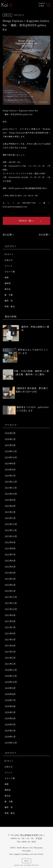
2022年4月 (10, 573)
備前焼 (8, 283)
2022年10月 (11, 536)
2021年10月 (11, 609)
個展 (7, 278)
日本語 (41, 6)
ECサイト (9, 254)
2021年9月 (10, 615)
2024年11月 (11, 451)
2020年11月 (11, 676)
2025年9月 (10, 445)
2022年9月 (10, 542)
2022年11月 (11, 530)
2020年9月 (10, 688)
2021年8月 (10, 621)
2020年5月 (10, 712)
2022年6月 (10, 561)
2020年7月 (10, 700)
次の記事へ (44, 235)
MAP (27, 861)
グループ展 (10, 272)
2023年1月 (10, 518)
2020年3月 (10, 725)
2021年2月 (10, 658)
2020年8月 (10, 694)
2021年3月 (10, 652)
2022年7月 (10, 555)
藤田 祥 (9, 301)
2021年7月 (10, 627)
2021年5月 (10, 640)
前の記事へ (9, 235)
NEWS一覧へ (27, 221)
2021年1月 (10, 664)
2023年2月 (10, 512)
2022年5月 (10, 567)
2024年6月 (10, 470)
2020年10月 (11, 682)
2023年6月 (10, 500)
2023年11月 (11, 488)
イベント (9, 266)
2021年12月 (11, 597)
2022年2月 (10, 585)
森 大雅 (9, 295)
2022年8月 (10, 549)
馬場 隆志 (10, 307)
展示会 (8, 289)
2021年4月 (10, 646)
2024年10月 (11, 457)
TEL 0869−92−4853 (26, 842)
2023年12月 (11, 482)
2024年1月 (10, 476)
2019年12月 (11, 743)
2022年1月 (10, 591)
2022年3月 (10, 579)
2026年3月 (10, 433)
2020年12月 (11, 670)
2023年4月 (10, 506)
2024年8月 (10, 464)
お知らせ (9, 260)
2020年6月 (10, 706)
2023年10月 (11, 494)
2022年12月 (11, 524)
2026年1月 (10, 439)
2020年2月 (10, 731)
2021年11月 (11, 603)
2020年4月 (10, 718)
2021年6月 (10, 633)
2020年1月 (10, 737)
